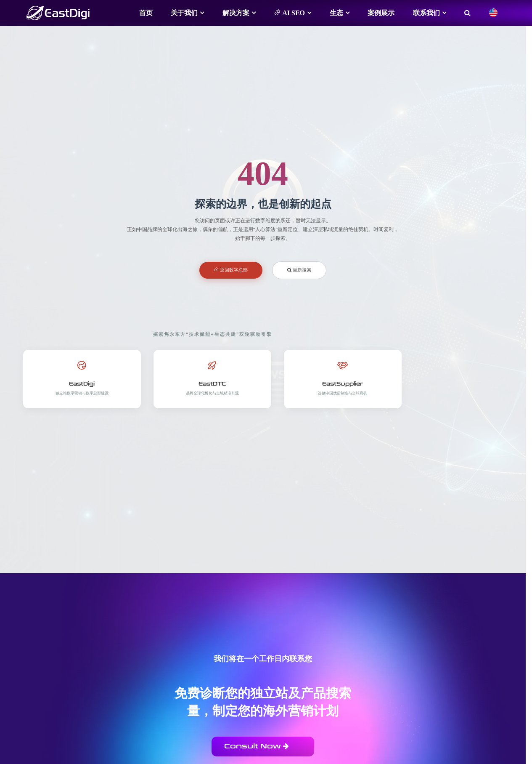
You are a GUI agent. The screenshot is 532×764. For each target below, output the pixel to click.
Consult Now (257, 746)
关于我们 (184, 13)
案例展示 (381, 13)
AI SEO (289, 13)
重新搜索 (299, 270)
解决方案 (236, 13)
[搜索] (467, 13)
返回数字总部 (231, 270)
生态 (336, 13)
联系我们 (426, 13)
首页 (146, 13)
